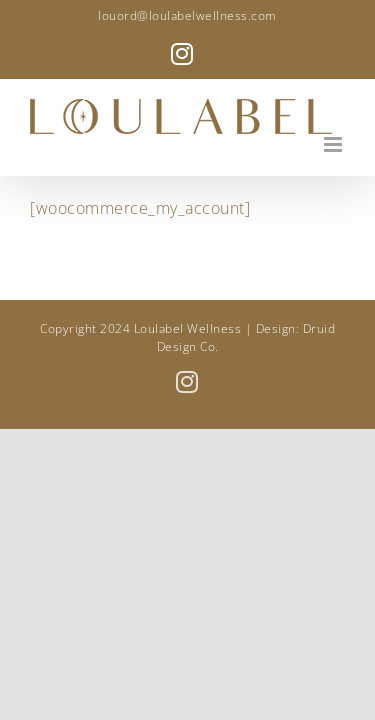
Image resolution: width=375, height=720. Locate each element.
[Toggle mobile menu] (335, 144)
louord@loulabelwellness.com (187, 15)
